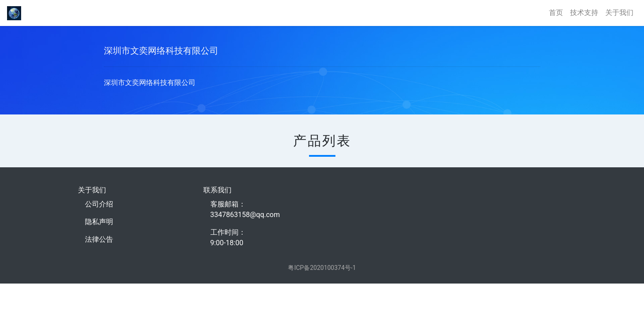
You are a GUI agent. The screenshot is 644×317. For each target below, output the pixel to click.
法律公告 (99, 239)
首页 (556, 13)
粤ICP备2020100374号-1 (322, 268)
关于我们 (619, 13)
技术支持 (584, 13)
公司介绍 (99, 204)
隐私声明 (99, 222)
